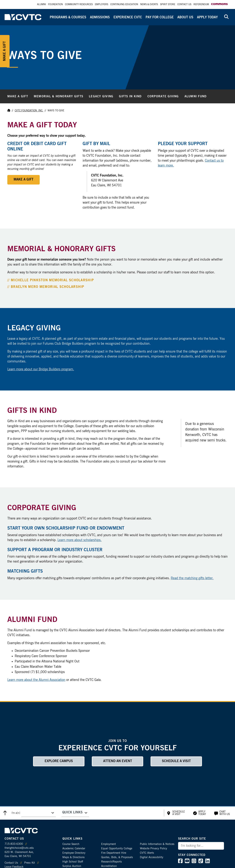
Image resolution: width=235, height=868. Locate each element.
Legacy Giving (101, 96)
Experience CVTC (128, 17)
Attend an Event (118, 761)
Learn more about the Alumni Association (36, 680)
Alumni (41, 4)
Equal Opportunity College (117, 848)
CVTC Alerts (147, 853)
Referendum (201, 4)
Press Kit (30, 863)
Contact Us (184, 4)
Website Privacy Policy (153, 848)
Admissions (100, 17)
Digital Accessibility (152, 857)
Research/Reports (112, 862)
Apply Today (207, 17)
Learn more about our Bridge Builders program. (41, 369)
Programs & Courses (68, 17)
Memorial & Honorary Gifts (58, 96)
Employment (109, 844)
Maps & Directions (74, 857)
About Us (185, 17)
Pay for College (160, 17)
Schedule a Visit (176, 761)
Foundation (55, 4)
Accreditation (109, 866)
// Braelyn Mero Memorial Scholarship (46, 287)
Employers (102, 4)
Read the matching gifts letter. (192, 578)
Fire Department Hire (114, 853)
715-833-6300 (14, 844)
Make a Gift (18, 96)
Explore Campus (59, 761)
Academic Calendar (74, 848)
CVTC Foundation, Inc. (29, 111)
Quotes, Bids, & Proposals (117, 857)
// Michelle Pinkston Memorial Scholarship (51, 280)
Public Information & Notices (157, 844)
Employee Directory (74, 853)
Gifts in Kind (130, 96)
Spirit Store (168, 4)
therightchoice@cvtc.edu (19, 848)
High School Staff (73, 862)
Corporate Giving (163, 96)
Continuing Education (124, 4)
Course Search (71, 844)
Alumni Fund (196, 96)
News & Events (149, 4)
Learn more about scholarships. (79, 540)
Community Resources (79, 4)
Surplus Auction (72, 866)
